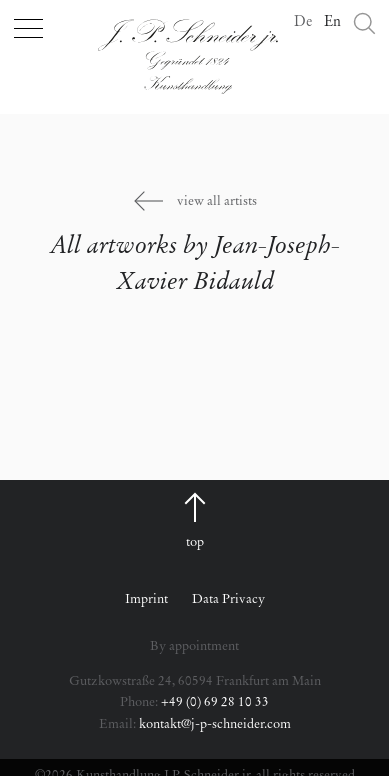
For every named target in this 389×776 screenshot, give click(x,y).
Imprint (146, 599)
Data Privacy (228, 599)
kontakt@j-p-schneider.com (215, 724)
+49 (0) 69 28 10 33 (215, 702)
